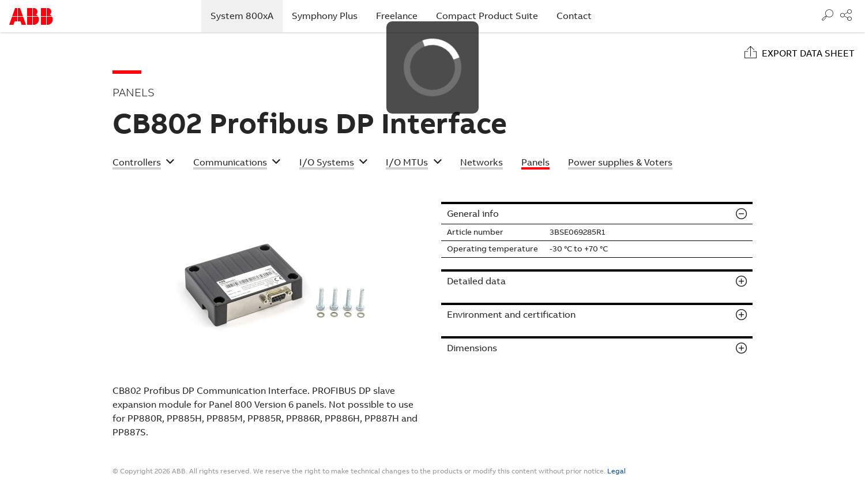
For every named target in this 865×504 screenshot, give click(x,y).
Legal (616, 471)
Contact (574, 16)
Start (31, 16)
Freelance (397, 16)
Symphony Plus (325, 16)
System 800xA (247, 16)
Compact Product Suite (487, 16)
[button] (144, 164)
